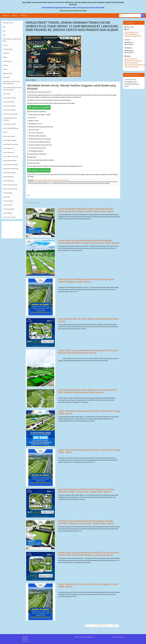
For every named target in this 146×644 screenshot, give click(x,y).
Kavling (5, 45)
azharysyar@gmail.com (132, 34)
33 (108, 626)
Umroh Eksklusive (8, 181)
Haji (4, 31)
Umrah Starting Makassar (11, 128)
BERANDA (6, 15)
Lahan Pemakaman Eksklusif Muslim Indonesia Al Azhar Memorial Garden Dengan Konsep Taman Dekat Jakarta (86, 210)
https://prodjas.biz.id (131, 59)
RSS (114, 637)
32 (104, 626)
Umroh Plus (7, 197)
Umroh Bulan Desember (10, 144)
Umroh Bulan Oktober (10, 161)
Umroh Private (8, 205)
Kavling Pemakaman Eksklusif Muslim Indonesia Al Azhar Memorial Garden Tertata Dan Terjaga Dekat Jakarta (86, 491)
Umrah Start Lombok (9, 124)
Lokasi (5, 69)
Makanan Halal (7, 73)
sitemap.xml (120, 637)
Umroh (5, 132)
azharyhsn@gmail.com (132, 32)
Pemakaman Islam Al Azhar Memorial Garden (12, 82)
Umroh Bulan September (11, 169)
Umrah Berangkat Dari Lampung (10, 119)
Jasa (4, 35)
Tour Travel (6, 94)
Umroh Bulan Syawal (9, 173)
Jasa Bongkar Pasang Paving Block (12, 40)
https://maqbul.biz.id (131, 63)
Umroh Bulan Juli (8, 148)
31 (102, 626)
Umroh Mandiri (8, 193)
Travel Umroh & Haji (9, 106)
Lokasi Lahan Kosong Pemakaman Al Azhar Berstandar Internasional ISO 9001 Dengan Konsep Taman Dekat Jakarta (89, 242)
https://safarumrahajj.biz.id (133, 61)
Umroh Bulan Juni (8, 152)
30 (98, 626)
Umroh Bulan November (11, 156)
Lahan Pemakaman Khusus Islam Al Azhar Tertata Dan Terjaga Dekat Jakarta (89, 412)
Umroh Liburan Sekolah (10, 189)
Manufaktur (6, 77)
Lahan (5, 57)
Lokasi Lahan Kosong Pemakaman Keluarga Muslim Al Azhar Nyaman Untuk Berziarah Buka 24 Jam (88, 352)
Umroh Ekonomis (8, 177)
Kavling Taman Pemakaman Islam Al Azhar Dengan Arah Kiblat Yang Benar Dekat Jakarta (86, 280)
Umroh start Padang (9, 217)
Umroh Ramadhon (9, 209)
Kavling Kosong (8, 49)
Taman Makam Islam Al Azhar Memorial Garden (12, 89)
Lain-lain (6, 65)
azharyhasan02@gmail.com (133, 36)
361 (114, 626)
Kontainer (6, 53)
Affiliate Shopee (8, 23)
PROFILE (15, 15)
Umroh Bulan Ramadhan (10, 165)
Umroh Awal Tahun (9, 136)
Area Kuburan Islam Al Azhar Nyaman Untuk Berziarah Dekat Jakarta (88, 320)
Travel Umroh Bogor (9, 110)
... (92, 626)
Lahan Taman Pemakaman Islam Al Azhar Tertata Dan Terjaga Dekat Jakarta (89, 451)
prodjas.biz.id (90, 637)
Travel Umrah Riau (9, 102)
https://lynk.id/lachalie (132, 67)
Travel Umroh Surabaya (10, 114)
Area (4, 27)
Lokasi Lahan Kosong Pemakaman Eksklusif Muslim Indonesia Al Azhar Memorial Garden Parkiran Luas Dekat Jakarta (89, 554)
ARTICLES (23, 15)
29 (95, 626)
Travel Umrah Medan (9, 98)
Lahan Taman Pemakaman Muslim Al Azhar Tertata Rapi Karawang (51, 180)
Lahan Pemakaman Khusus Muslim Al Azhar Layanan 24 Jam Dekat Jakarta (88, 585)
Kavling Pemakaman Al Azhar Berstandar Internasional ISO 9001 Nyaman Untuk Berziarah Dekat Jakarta (87, 391)
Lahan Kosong (7, 61)
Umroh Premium (8, 201)
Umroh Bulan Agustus (10, 140)
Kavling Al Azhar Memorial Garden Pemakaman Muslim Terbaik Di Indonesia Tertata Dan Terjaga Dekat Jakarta (86, 522)
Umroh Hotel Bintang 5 (10, 185)
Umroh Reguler (8, 213)
